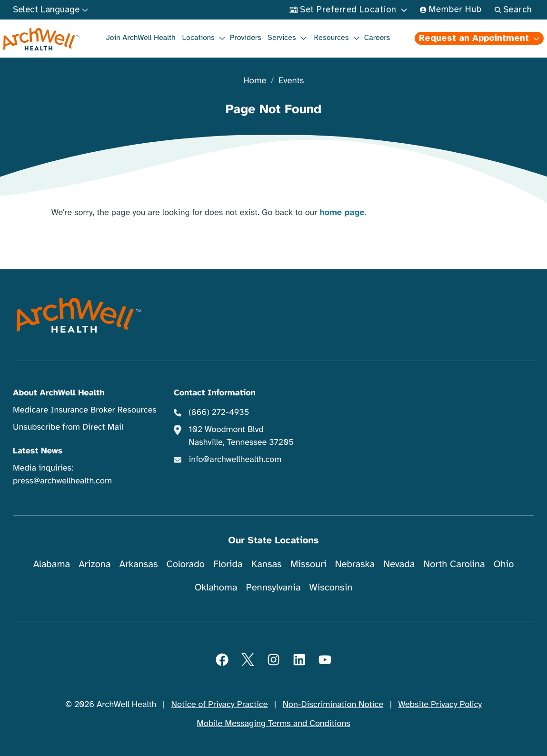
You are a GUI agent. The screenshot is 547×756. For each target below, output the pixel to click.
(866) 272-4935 (219, 412)
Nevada (399, 564)
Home (255, 81)
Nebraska (355, 564)
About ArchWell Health (59, 393)
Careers (377, 38)
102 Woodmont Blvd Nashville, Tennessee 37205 (241, 436)
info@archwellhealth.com (235, 460)
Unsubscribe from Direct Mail (68, 427)
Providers (246, 38)
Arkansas (139, 564)
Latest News (38, 451)
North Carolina (454, 564)
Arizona (94, 564)
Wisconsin (331, 587)
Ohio (504, 564)
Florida (228, 564)
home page (342, 213)
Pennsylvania (273, 587)
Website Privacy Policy (440, 705)
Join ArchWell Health (141, 38)
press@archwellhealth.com (62, 481)
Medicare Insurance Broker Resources (85, 410)
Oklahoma (216, 587)
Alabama (52, 564)
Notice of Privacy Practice (220, 705)
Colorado (186, 564)
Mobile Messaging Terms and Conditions (273, 724)
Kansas (267, 564)
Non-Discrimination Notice (333, 705)
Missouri (308, 564)
